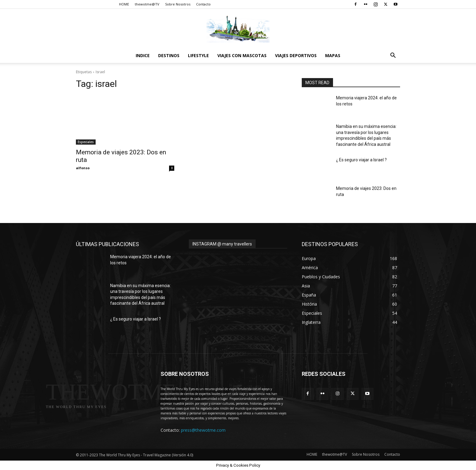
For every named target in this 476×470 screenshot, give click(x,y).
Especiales (86, 142)
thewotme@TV (147, 4)
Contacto (203, 4)
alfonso (83, 168)
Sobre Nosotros (178, 4)
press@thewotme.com (203, 430)
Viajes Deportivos (296, 55)
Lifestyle (198, 55)
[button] (393, 56)
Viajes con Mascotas (242, 55)
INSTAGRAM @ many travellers (222, 244)
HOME (124, 4)
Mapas (333, 55)
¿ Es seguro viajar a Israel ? (361, 160)
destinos (169, 55)
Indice (143, 55)
